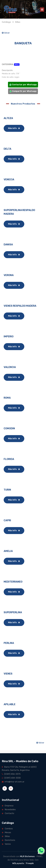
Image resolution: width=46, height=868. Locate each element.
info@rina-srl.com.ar (13, 782)
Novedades (9, 809)
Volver (6, 33)
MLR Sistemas (27, 856)
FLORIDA (9, 459)
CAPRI (7, 520)
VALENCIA (10, 367)
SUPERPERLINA (13, 612)
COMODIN (9, 428)
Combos (7, 829)
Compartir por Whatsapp (23, 91)
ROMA (7, 398)
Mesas (6, 832)
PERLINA (9, 643)
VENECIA (9, 179)
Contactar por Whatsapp (23, 85)
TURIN (7, 490)
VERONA (9, 275)
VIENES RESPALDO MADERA (20, 306)
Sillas (18, 22)
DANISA (8, 244)
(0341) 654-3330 (11, 778)
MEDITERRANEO (13, 582)
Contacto (8, 813)
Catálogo (6, 22)
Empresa (8, 806)
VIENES (8, 674)
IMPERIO (9, 336)
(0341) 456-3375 (11, 774)
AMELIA (8, 551)
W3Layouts (18, 863)
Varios (6, 844)
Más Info (14, 128)
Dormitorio (8, 840)
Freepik (30, 863)
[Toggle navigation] (42, 10)
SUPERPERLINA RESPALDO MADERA (19, 212)
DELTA (7, 149)
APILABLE (10, 704)
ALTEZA (8, 118)
